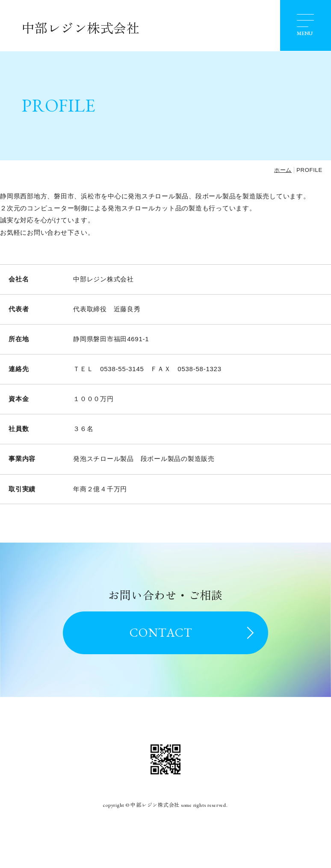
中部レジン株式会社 (81, 28)
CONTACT (161, 632)
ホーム (283, 170)
